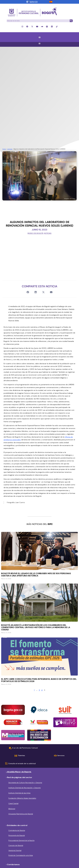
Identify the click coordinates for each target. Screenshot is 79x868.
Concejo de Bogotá (16, 845)
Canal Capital (13, 803)
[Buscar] (71, 21)
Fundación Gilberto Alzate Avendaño (22, 798)
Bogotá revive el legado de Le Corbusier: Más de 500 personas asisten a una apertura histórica (36, 575)
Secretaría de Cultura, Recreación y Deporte (25, 783)
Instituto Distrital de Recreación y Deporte (25, 788)
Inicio (4, 149)
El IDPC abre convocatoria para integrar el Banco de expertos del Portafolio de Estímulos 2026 (39, 680)
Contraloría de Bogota (17, 830)
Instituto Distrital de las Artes (19, 793)
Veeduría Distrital (15, 850)
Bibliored (12, 809)
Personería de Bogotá (17, 835)
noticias (10, 149)
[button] (39, 37)
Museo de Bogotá (35, 233)
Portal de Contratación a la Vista (21, 855)
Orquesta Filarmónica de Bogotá (21, 814)
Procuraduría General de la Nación (21, 840)
